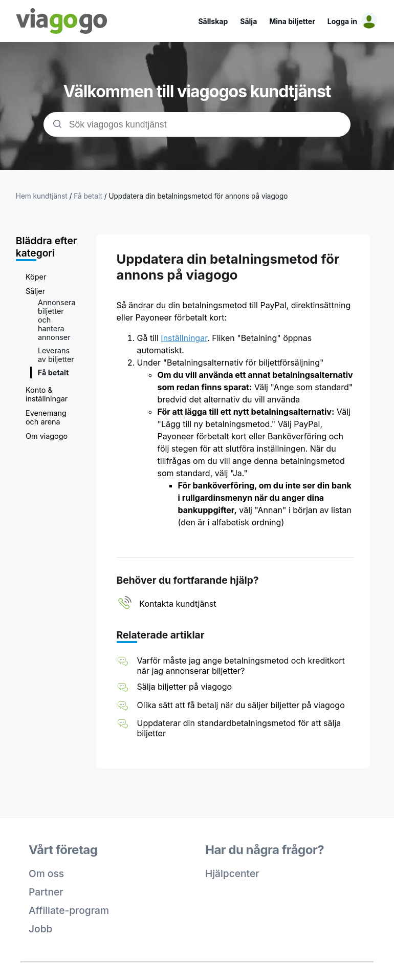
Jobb (40, 929)
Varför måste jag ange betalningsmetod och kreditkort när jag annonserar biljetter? (241, 666)
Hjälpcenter (232, 874)
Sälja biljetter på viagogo (185, 687)
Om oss (46, 874)
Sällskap (213, 21)
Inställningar (184, 338)
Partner (46, 892)
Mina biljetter (292, 21)
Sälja (248, 21)
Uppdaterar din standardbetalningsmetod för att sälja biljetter (239, 728)
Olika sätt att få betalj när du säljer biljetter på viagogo (241, 705)
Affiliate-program (69, 910)
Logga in (342, 21)
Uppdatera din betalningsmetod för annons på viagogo (198, 196)
